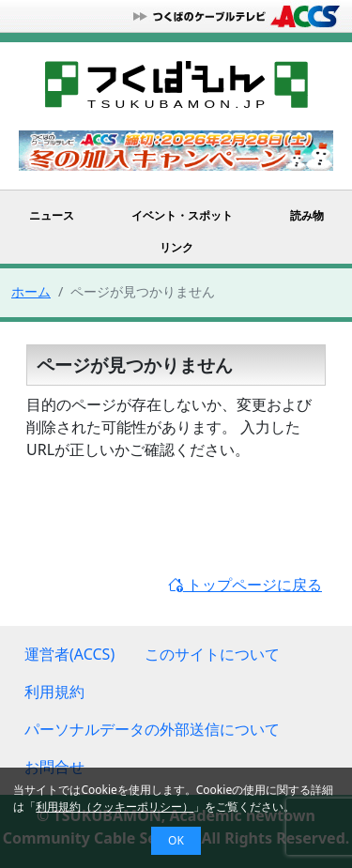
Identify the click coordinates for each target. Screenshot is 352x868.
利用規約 (54, 692)
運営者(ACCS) (69, 654)
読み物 (307, 215)
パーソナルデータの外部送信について (152, 729)
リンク (176, 247)
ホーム (31, 291)
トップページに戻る (245, 585)
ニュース (52, 215)
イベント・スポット (182, 215)
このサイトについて (212, 654)
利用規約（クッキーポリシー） (115, 807)
